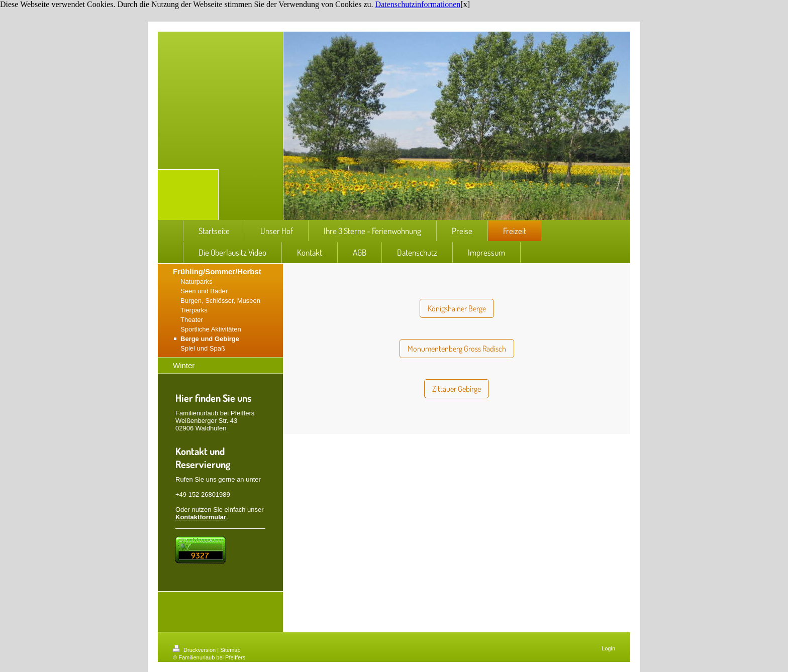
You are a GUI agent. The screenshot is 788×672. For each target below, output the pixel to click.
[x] (465, 4)
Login (608, 648)
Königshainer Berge (457, 308)
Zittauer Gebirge (457, 389)
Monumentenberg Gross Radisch (457, 349)
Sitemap (230, 650)
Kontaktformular (201, 517)
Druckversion (195, 650)
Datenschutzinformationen (418, 4)
